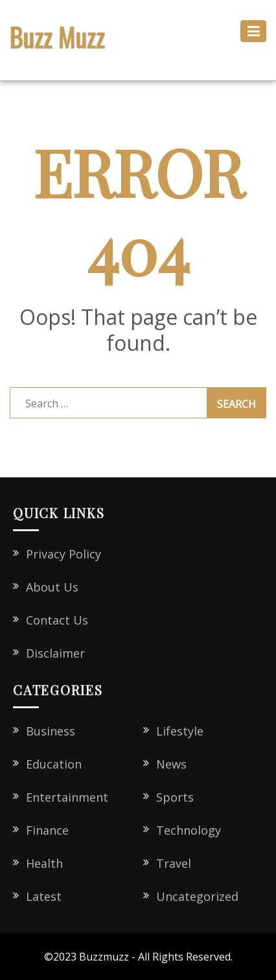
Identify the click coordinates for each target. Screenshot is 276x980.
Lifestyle (180, 731)
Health (44, 863)
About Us (52, 587)
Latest (44, 896)
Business (51, 731)
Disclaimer (55, 653)
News (171, 764)
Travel (174, 863)
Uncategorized (197, 896)
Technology (189, 830)
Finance (47, 830)
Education (54, 764)
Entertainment (67, 797)
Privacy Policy (63, 554)
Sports (175, 797)
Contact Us (57, 620)
